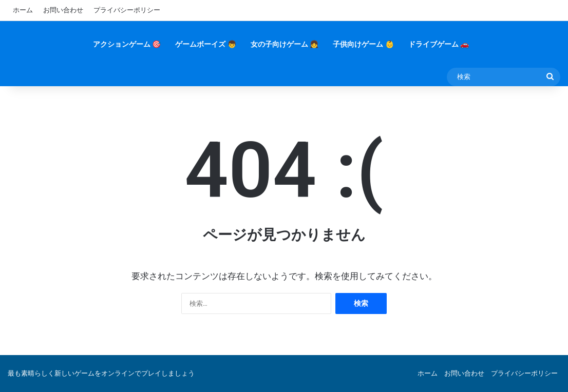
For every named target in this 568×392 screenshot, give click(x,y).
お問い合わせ (63, 10)
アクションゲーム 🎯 (127, 44)
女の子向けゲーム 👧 (285, 44)
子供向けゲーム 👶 (363, 44)
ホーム (23, 10)
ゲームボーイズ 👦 (205, 44)
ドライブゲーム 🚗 (439, 44)
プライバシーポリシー (127, 10)
